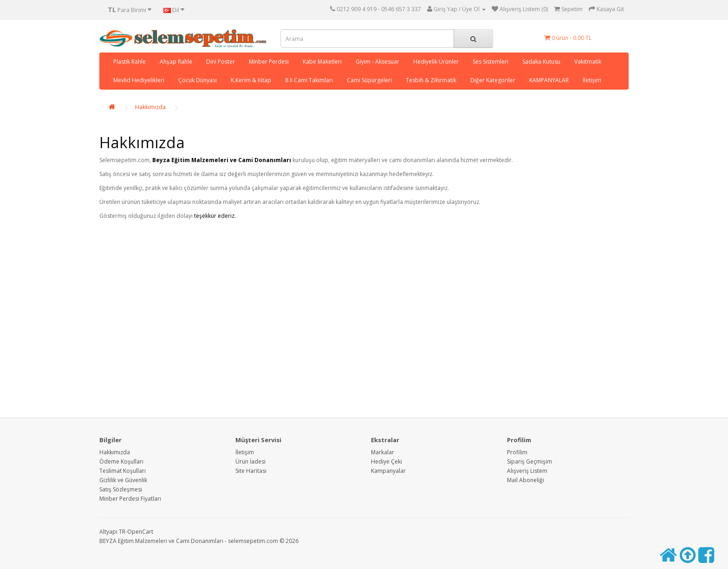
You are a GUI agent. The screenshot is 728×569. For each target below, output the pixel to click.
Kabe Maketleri (322, 62)
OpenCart (140, 532)
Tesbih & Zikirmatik (431, 80)
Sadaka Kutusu (541, 62)
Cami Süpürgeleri (369, 80)
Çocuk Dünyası (198, 80)
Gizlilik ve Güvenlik (123, 480)
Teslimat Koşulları (123, 471)
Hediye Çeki (387, 461)
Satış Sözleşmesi (121, 489)
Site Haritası (251, 471)
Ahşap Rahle (176, 62)
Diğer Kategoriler (493, 80)
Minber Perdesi (269, 62)
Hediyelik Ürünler (436, 62)
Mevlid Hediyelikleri (139, 80)
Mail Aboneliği (526, 480)
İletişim (592, 80)
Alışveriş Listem (527, 471)
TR (122, 532)
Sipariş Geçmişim (530, 461)
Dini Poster (221, 62)
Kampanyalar (388, 471)
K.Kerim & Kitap (251, 80)
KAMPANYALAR (549, 80)
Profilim (517, 452)
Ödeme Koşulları (121, 461)
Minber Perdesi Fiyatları (130, 499)
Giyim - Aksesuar (377, 62)
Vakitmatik (588, 62)
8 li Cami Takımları (309, 80)
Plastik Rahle (130, 62)
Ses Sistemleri (491, 62)
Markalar (383, 452)
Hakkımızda (150, 107)
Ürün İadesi (250, 461)
